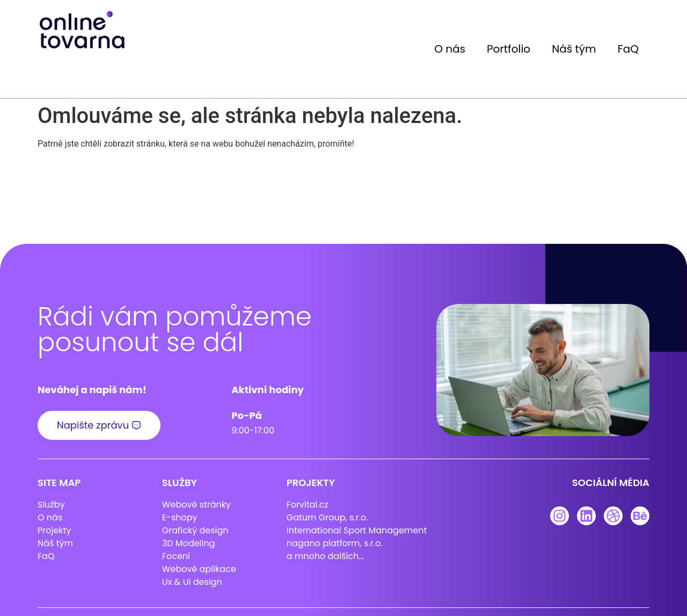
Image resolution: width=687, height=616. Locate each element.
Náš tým (574, 49)
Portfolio (509, 49)
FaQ (628, 49)
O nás (450, 49)
